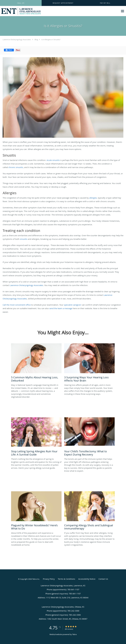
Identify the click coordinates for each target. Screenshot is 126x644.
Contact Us (103, 579)
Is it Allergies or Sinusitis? (51, 39)
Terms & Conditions (66, 579)
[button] (63, 3)
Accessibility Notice (87, 579)
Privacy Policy (49, 579)
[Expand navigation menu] (122, 11)
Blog (36, 39)
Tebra (74, 634)
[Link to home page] (20, 11)
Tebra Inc (36, 579)
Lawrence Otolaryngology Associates (17, 39)
